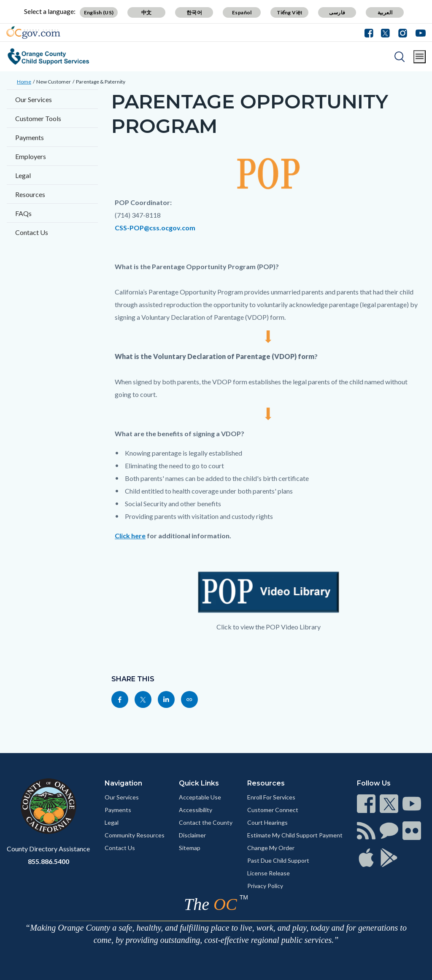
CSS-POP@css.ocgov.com (155, 228)
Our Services (34, 99)
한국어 (194, 12)
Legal (23, 175)
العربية (385, 12)
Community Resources (135, 835)
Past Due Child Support (278, 860)
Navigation (123, 783)
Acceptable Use (200, 797)
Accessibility (196, 810)
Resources (30, 194)
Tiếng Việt (290, 12)
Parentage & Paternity (101, 82)
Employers (31, 156)
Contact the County (206, 822)
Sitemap (190, 848)
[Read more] (33, 32)
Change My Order (271, 848)
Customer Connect (273, 810)
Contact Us (32, 232)
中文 (147, 12)
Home (24, 82)
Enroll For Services (271, 797)
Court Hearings (267, 822)
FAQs (23, 213)
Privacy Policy (265, 886)
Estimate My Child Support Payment (295, 835)
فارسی (337, 12)
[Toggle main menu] (420, 57)
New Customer (54, 82)
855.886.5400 (49, 861)
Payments (30, 137)
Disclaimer (192, 835)
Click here (130, 536)
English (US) (99, 12)
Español (242, 12)
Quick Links (199, 783)
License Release (269, 873)
